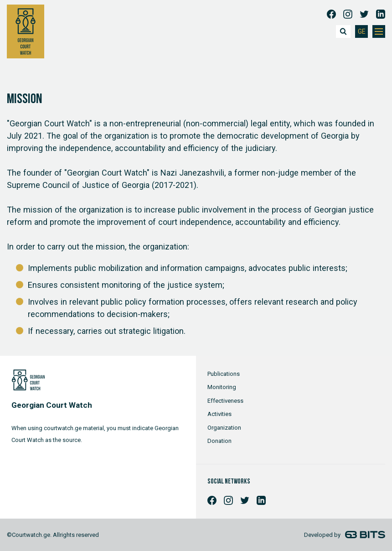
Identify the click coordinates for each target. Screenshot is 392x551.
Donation (219, 441)
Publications (224, 374)
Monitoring (222, 387)
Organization (224, 428)
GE (362, 32)
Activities (219, 414)
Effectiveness (225, 401)
